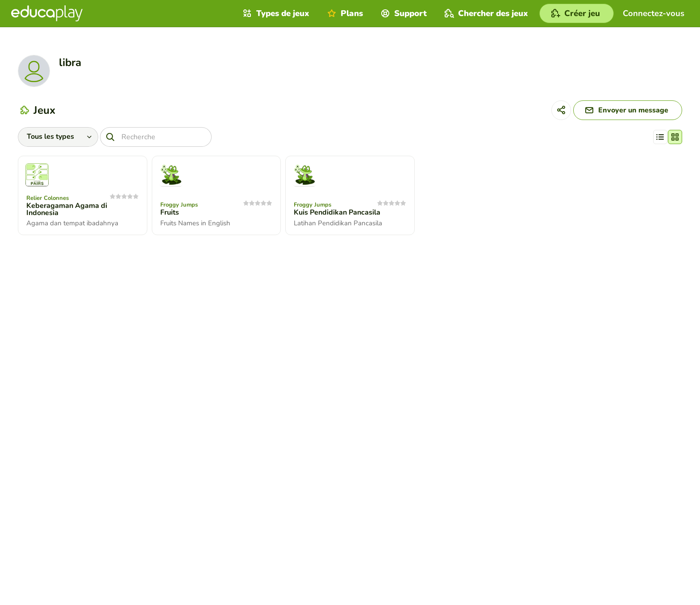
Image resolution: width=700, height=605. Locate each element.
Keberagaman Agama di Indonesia (67, 209)
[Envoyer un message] (628, 110)
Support (403, 13)
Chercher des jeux (485, 13)
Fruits (170, 212)
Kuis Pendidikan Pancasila (337, 212)
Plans (344, 13)
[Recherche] (156, 137)
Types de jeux (275, 13)
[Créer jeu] (577, 13)
